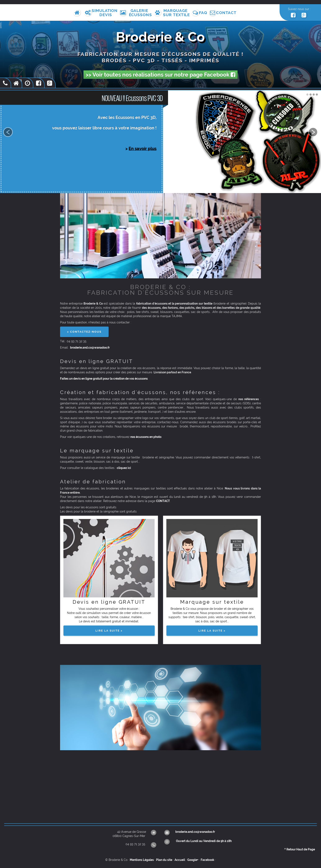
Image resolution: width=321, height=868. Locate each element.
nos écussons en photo (146, 439)
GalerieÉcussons (140, 13)
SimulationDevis (105, 13)
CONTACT (163, 503)
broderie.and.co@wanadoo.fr (90, 349)
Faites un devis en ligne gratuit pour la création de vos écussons (104, 380)
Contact (228, 13)
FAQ (204, 13)
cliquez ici (124, 470)
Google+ (193, 860)
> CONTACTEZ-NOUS (85, 333)
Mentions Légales (142, 860)
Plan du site (164, 860)
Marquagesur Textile (177, 13)
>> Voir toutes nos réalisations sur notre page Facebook (160, 76)
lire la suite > (109, 632)
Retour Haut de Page (299, 849)
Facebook (207, 860)
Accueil (180, 860)
